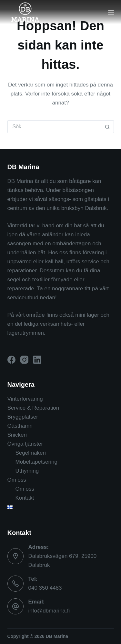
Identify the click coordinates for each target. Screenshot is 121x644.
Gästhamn (20, 426)
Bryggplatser (23, 417)
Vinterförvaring (25, 399)
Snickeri (17, 435)
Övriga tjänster (25, 444)
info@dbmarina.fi (49, 611)
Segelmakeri (31, 453)
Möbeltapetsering (36, 462)
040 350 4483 (45, 588)
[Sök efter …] (54, 127)
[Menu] (111, 12)
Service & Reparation (33, 408)
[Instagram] (24, 360)
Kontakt (25, 498)
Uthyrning (27, 471)
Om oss (17, 480)
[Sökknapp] (107, 127)
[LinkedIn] (37, 360)
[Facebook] (11, 360)
